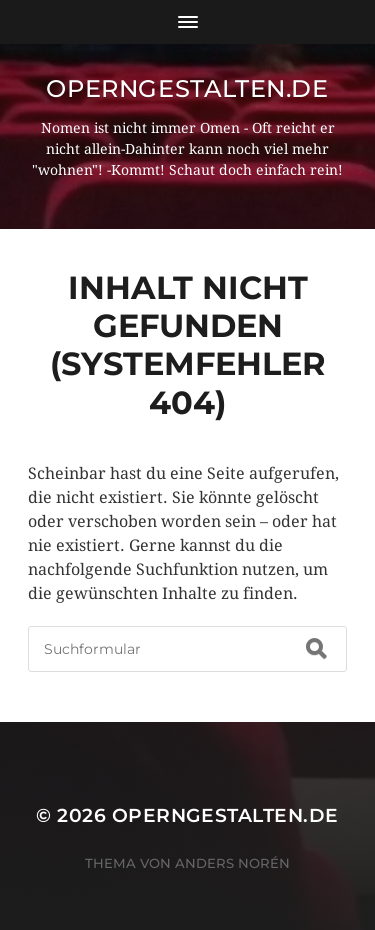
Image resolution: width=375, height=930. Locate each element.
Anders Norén (232, 863)
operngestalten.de (187, 88)
